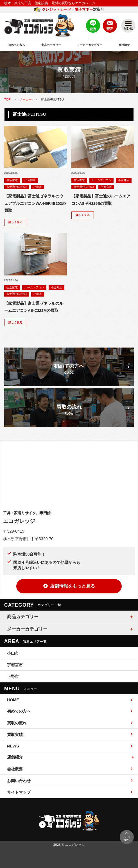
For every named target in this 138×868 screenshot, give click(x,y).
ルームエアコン (101, 180)
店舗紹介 (15, 757)
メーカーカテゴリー (90, 45)
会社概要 (124, 45)
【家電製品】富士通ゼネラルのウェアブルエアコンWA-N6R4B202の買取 (35, 203)
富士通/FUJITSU (17, 187)
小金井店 (30, 180)
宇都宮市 (106, 187)
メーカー (26, 99)
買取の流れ (70, 723)
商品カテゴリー (51, 45)
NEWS (70, 746)
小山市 (38, 187)
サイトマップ (70, 792)
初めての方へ (17, 45)
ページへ (127, 836)
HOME (70, 700)
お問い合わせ (70, 781)
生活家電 (12, 180)
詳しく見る (15, 222)
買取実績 (70, 734)
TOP (7, 99)
